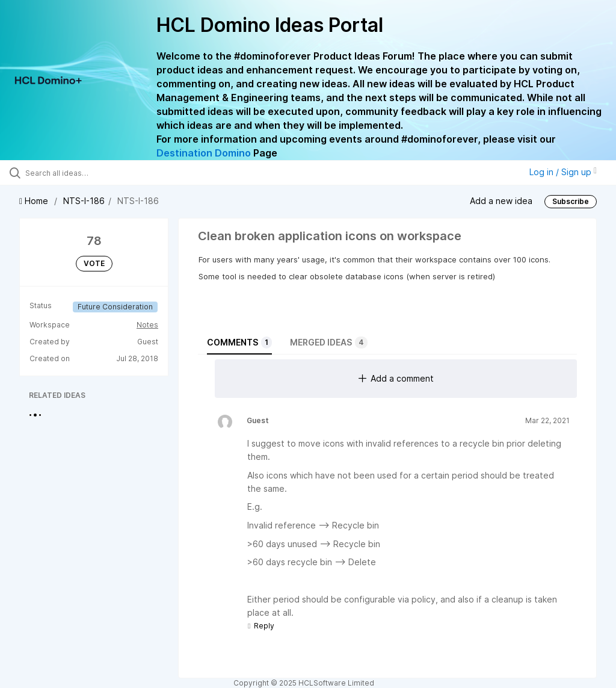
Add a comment (396, 378)
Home (35, 201)
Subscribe (571, 201)
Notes (147, 325)
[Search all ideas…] (81, 173)
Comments (239, 342)
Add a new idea (501, 200)
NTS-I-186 (84, 201)
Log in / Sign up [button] (563, 172)
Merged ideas (329, 342)
